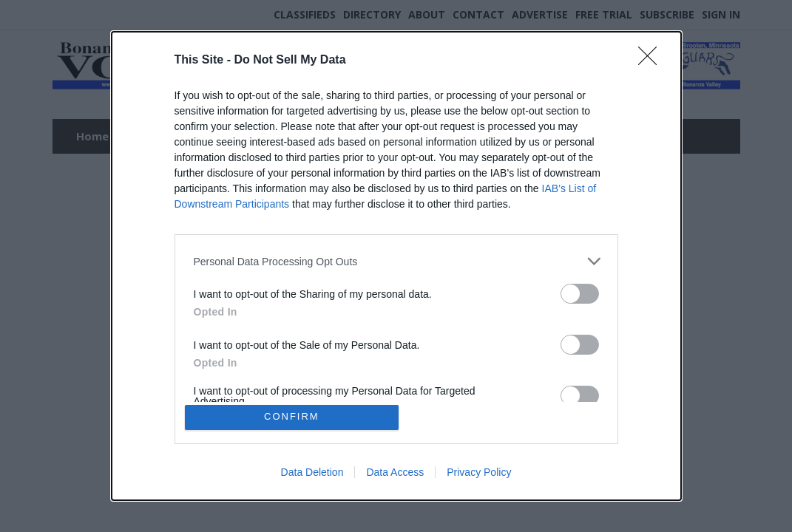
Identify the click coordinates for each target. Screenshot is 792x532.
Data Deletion (312, 474)
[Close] (652, 58)
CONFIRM (294, 417)
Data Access (395, 474)
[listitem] (396, 259)
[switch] (580, 291)
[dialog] (396, 266)
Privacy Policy (479, 474)
